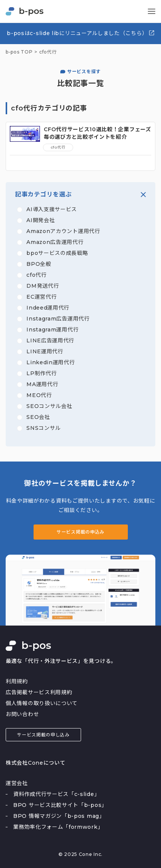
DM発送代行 (43, 286)
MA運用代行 (42, 384)
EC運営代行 (41, 297)
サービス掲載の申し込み (43, 735)
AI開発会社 (41, 220)
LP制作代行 (41, 373)
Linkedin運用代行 (51, 362)
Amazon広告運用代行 (55, 242)
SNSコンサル (44, 428)
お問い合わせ (22, 714)
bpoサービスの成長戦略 (57, 253)
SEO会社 (38, 417)
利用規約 (17, 681)
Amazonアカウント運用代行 (63, 231)
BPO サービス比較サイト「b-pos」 (60, 805)
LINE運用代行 (45, 351)
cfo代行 (37, 275)
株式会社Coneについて (35, 763)
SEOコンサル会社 (49, 406)
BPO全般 (39, 264)
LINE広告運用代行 (50, 340)
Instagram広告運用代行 (58, 319)
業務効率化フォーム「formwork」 (58, 827)
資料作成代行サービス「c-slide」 (56, 794)
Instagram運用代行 (52, 330)
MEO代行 (39, 395)
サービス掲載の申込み (80, 532)
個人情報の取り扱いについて (42, 703)
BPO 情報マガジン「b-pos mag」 (59, 816)
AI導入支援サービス (52, 209)
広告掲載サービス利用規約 (39, 692)
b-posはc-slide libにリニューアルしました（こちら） (81, 33)
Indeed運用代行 (48, 308)
